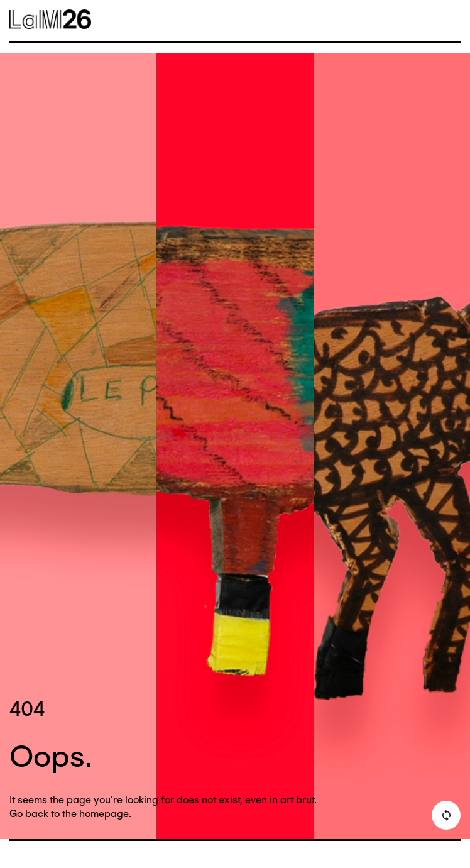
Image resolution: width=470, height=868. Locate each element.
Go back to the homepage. (70, 814)
